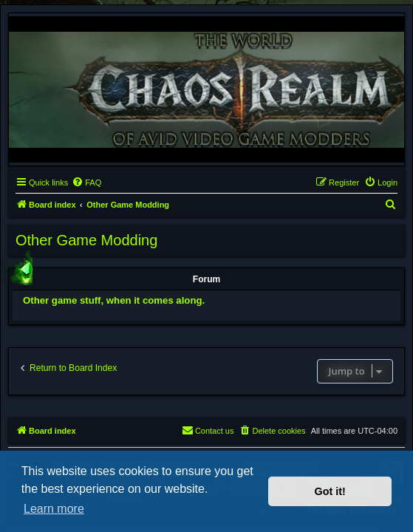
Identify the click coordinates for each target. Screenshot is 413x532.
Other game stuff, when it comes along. (114, 300)
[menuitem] (86, 183)
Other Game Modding (86, 240)
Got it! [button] (330, 491)
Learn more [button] (54, 509)
